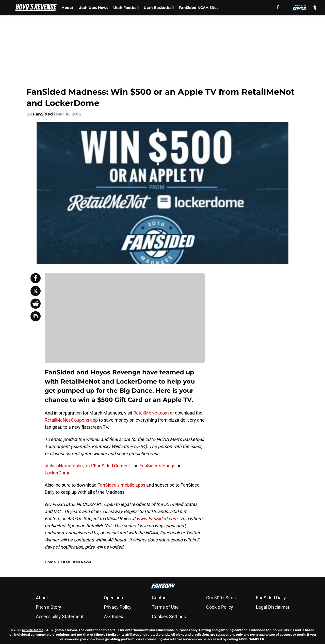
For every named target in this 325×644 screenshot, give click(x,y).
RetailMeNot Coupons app (71, 420)
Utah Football (126, 8)
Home (50, 562)
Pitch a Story (48, 607)
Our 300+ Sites (221, 598)
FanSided (43, 114)
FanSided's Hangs (157, 466)
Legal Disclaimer (273, 607)
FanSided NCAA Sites (199, 8)
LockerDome (58, 473)
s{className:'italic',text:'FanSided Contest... (89, 466)
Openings (113, 598)
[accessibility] (315, 7)
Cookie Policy (220, 607)
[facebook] (278, 7)
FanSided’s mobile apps (121, 485)
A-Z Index (113, 616)
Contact (160, 598)
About (68, 8)
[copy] (36, 316)
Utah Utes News (93, 8)
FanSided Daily (271, 598)
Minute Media (33, 630)
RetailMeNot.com (151, 413)
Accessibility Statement (60, 616)
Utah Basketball (159, 8)
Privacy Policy (118, 607)
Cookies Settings (169, 616)
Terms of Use (165, 607)
